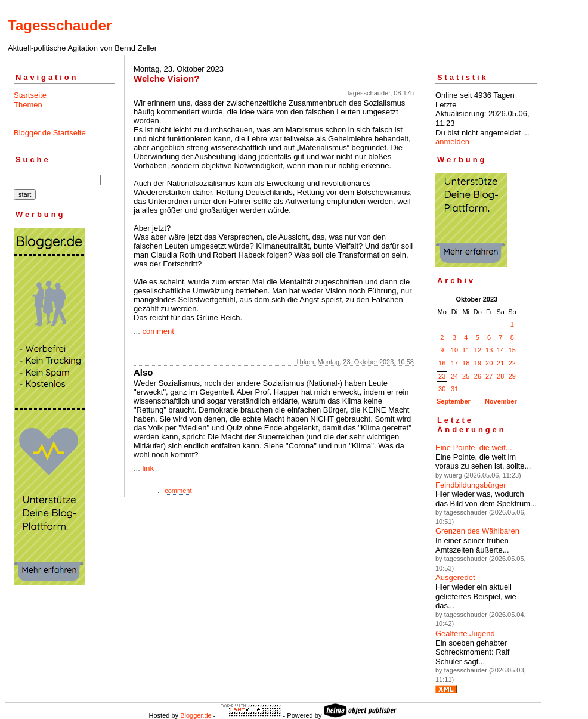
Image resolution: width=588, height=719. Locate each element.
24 (454, 376)
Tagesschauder (60, 25)
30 (442, 389)
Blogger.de (196, 715)
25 (466, 376)
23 (442, 376)
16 (442, 363)
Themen (28, 105)
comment (158, 331)
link (148, 468)
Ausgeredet (455, 577)
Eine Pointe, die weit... (474, 447)
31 (454, 389)
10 (454, 350)
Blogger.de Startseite (50, 133)
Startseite (30, 95)
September (454, 401)
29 (512, 376)
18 (466, 363)
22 (512, 363)
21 (500, 363)
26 (478, 376)
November (501, 401)
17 (454, 363)
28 (500, 376)
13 (489, 350)
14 (500, 350)
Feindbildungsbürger (471, 485)
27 (489, 376)
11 (466, 350)
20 (489, 363)
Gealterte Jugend (465, 633)
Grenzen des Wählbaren (477, 531)
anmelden (452, 142)
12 (478, 350)
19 (478, 363)
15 (512, 350)
